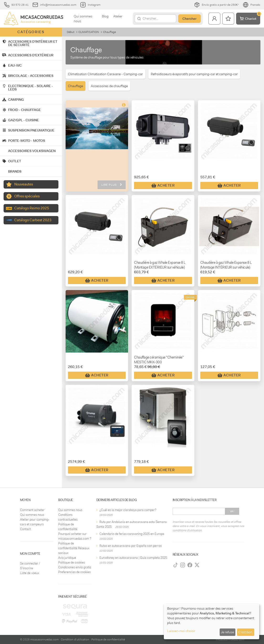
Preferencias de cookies (74, 572)
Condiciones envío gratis (75, 567)
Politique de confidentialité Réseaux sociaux (74, 548)
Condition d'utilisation (75, 639)
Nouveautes (24, 184)
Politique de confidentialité (108, 639)
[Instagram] (183, 565)
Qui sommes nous (83, 19)
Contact (25, 529)
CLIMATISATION (89, 32)
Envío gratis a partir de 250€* (217, 5)
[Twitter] (197, 565)
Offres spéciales (27, 196)
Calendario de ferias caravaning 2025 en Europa (132, 534)
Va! (232, 511)
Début (71, 32)
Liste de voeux (30, 573)
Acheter (163, 185)
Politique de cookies (72, 562)
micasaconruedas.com (44, 639)
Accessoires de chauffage (109, 86)
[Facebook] (190, 565)
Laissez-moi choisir (181, 631)
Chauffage (75, 86)
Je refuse (227, 632)
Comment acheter (32, 510)
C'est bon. (246, 632)
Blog (105, 16)
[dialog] (212, 621)
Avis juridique (67, 558)
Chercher (189, 19)
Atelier (118, 16)
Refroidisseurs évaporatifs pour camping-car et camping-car (194, 74)
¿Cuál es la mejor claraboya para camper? (128, 510)
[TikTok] (176, 565)
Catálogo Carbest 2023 (33, 220)
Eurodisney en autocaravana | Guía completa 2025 (133, 558)
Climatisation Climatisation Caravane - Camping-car (105, 74)
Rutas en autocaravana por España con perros (131, 546)
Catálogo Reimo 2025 (32, 208)
